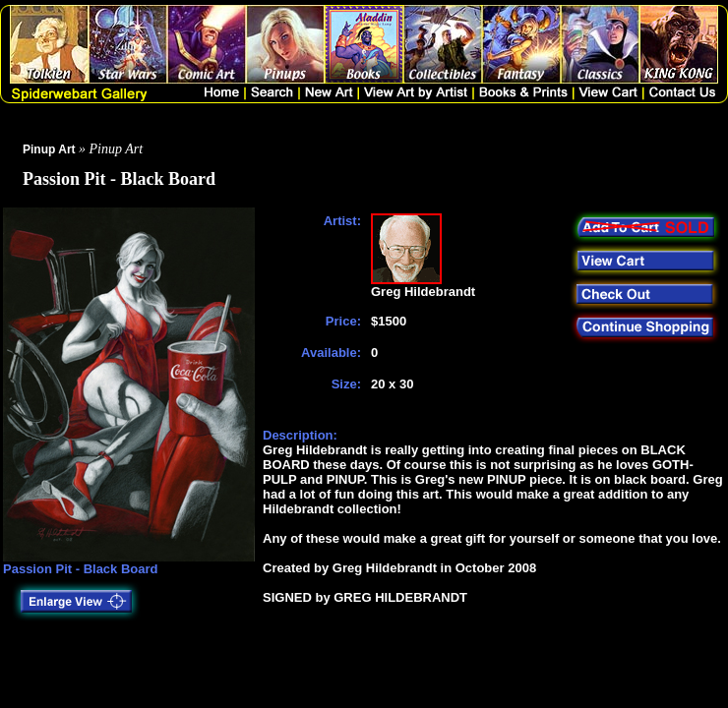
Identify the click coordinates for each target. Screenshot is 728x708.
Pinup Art (49, 149)
